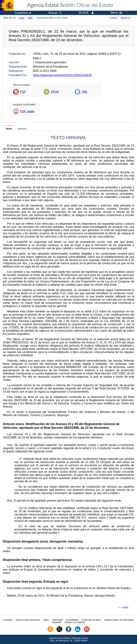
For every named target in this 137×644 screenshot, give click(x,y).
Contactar (8, 620)
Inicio (22, 18)
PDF (23, 92)
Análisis (22, 129)
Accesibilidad (72, 620)
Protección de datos (91, 620)
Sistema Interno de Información (119, 620)
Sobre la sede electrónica (28, 620)
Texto (9, 129)
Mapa (46, 620)
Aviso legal (57, 620)
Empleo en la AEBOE (75, 622)
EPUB (55, 92)
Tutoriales (57, 622)
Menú (116, 13)
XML (85, 92)
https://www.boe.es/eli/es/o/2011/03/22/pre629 (62, 75)
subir (125, 607)
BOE (30, 18)
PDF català (27, 111)
